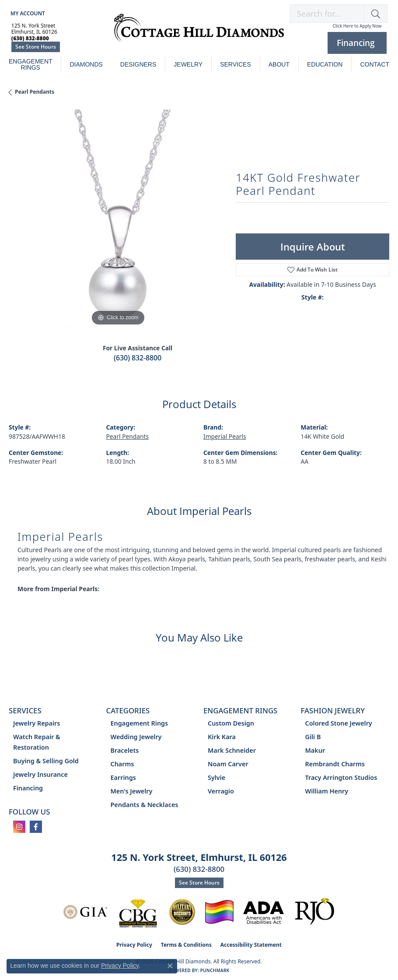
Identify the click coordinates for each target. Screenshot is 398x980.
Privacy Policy (134, 945)
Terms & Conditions (186, 945)
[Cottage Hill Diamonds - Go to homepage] (199, 32)
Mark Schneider (232, 750)
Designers (138, 64)
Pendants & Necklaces (145, 805)
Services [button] (236, 64)
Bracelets (125, 750)
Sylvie (216, 777)
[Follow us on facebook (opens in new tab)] (36, 827)
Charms (122, 764)
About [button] (279, 64)
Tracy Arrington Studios (341, 777)
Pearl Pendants (35, 92)
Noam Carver (228, 764)
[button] (27, 13)
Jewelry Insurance (40, 774)
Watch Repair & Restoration (37, 742)
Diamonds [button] (86, 64)
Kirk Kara (222, 737)
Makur (315, 750)
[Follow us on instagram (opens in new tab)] (19, 827)
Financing (28, 788)
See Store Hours (36, 47)
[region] (118, 219)
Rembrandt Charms (335, 764)
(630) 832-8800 (138, 358)
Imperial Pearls (225, 436)
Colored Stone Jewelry (339, 723)
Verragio (221, 791)
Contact (375, 64)
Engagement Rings (31, 64)
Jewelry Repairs (37, 723)
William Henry (327, 791)
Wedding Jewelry (136, 737)
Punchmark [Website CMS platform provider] (215, 970)
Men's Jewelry (132, 791)
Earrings (123, 777)
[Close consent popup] (170, 966)
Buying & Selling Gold (46, 761)
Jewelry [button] (188, 64)
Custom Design (231, 723)
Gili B (313, 737)
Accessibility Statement (251, 945)
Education (325, 64)
